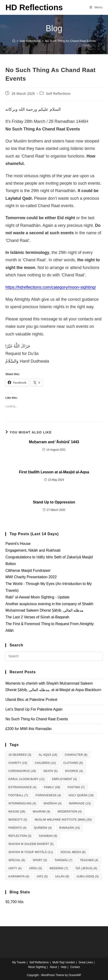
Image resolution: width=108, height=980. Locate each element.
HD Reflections (34, 7)
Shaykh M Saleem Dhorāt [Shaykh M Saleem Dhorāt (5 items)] (31, 844)
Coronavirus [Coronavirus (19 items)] (22, 771)
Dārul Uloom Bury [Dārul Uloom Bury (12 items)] (26, 779)
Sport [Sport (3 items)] (40, 860)
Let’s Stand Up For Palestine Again (34, 709)
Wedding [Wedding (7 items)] (59, 868)
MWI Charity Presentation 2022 (31, 577)
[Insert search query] (54, 656)
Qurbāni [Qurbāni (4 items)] (43, 828)
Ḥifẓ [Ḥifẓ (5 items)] (42, 876)
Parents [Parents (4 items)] (17, 828)
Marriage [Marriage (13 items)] (80, 803)
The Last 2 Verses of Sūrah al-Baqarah (37, 617)
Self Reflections (58, 94)
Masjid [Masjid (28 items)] (17, 812)
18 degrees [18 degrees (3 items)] (20, 755)
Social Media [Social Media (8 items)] (73, 852)
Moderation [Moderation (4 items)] (70, 812)
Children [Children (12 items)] (45, 763)
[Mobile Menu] (96, 7)
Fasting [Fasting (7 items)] (76, 787)
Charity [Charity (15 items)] (18, 763)
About (53, 967)
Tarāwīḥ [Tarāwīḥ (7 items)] (63, 860)
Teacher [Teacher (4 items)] (89, 860)
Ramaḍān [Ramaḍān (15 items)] (70, 828)
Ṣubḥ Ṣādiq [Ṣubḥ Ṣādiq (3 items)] (88, 876)
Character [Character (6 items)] (76, 755)
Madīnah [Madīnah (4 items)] (53, 803)
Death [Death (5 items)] (50, 771)
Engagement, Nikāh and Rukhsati (33, 550)
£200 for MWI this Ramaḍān (28, 729)
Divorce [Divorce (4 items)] (74, 771)
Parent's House (18, 544)
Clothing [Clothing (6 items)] (73, 763)
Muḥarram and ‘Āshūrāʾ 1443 (54, 442)
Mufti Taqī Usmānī (63, 962)
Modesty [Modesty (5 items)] (18, 820)
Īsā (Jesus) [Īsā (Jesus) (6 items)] (86, 868)
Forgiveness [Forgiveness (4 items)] (48, 795)
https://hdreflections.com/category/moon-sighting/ (51, 287)
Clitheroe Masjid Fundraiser (28, 571)
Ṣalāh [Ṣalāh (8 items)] (62, 876)
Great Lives (85, 962)
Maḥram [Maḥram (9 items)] (42, 812)
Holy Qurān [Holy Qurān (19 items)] (81, 795)
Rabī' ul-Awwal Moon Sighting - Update (37, 597)
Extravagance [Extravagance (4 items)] (22, 787)
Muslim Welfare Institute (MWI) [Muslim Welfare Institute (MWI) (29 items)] (63, 820)
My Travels (19, 962)
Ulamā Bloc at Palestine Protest (31, 700)
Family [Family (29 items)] (52, 787)
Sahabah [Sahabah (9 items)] (48, 836)
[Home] (14, 41)
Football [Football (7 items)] (18, 795)
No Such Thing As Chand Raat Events (70, 41)
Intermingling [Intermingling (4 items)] (22, 803)
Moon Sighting (37, 967)
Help (64, 967)
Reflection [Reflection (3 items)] (20, 836)
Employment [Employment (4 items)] (64, 779)
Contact (75, 967)
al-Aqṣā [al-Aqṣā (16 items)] (48, 755)
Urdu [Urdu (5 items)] (36, 868)
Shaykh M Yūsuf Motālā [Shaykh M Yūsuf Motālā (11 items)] (31, 852)
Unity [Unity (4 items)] (15, 868)
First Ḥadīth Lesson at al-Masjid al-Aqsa (54, 472)
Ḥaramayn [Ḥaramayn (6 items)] (19, 876)
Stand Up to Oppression (54, 502)
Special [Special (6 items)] (17, 860)
